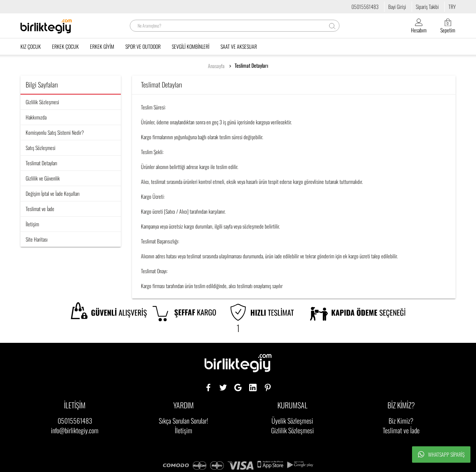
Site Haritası (37, 239)
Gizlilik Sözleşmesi (42, 102)
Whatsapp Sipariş (441, 455)
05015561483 (365, 7)
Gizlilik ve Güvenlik (43, 178)
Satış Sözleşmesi (41, 148)
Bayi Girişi (397, 7)
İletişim (32, 224)
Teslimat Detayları (251, 66)
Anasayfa (216, 66)
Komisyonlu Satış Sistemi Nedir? (55, 132)
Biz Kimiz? (401, 421)
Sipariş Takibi (427, 7)
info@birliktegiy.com (75, 430)
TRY (452, 7)
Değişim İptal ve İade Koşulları (53, 193)
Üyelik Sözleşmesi (292, 421)
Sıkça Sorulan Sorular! (184, 421)
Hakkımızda (36, 117)
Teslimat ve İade (40, 209)
